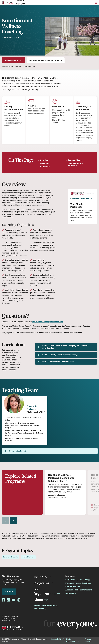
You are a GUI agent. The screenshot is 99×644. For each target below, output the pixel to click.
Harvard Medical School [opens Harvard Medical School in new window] (45, 606)
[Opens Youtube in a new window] (13, 600)
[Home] (8, 3)
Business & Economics (11, 557)
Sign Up (9, 592)
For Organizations (45, 591)
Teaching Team (75, 160)
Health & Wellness (28, 557)
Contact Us (70, 593)
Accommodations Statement (79, 590)
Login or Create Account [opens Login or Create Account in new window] (77, 580)
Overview (44, 160)
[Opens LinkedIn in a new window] (8, 600)
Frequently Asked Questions (78, 583)
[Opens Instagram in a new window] (19, 600)
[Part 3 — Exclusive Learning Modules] (66, 362)
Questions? (45, 163)
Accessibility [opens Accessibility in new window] (56, 639)
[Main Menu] (96, 3)
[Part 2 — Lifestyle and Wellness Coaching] (66, 355)
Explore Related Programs (75, 164)
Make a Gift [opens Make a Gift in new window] (39, 609)
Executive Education (80, 199)
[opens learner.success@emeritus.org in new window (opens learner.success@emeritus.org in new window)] (48, 322)
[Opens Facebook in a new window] (3, 600)
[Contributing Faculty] (50, 451)
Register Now (12, 60)
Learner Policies (73, 587)
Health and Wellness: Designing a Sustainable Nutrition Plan (61, 478)
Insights (40, 577)
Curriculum (45, 167)
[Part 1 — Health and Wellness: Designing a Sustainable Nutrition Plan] (66, 347)
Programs (41, 583)
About (39, 600)
